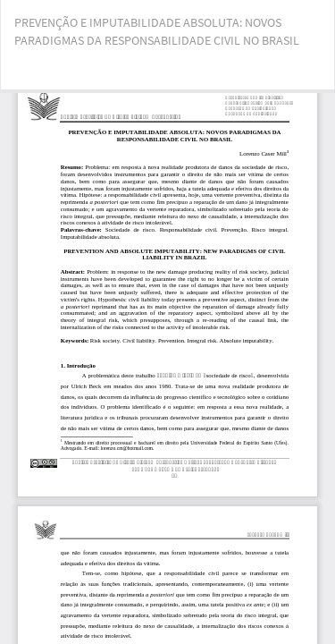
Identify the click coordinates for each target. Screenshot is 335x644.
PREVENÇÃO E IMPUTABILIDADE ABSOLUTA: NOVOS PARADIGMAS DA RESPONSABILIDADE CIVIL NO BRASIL (157, 31)
